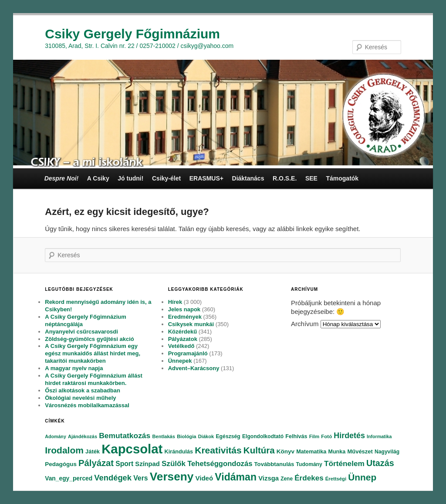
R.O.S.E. (285, 178)
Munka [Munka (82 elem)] (337, 452)
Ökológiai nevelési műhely (80, 398)
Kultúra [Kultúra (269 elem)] (259, 450)
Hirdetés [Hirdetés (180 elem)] (349, 436)
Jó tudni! (130, 178)
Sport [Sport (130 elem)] (124, 464)
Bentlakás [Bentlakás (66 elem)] (164, 436)
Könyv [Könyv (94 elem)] (286, 451)
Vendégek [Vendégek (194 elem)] (113, 478)
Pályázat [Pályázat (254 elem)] (96, 463)
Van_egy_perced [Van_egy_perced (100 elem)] (69, 478)
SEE (311, 178)
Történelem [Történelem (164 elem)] (344, 463)
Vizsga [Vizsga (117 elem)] (269, 478)
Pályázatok (183, 339)
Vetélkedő (181, 346)
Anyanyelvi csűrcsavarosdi (81, 332)
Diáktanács (248, 178)
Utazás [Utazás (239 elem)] (380, 463)
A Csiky (98, 178)
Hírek (175, 302)
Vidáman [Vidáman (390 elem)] (236, 477)
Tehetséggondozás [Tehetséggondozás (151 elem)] (220, 464)
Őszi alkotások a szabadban (83, 390)
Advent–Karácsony (194, 368)
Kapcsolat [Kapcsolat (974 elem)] (132, 449)
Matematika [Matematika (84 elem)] (311, 452)
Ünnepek (180, 361)
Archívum (305, 324)
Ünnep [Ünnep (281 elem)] (362, 477)
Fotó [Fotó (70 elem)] (326, 436)
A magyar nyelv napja (74, 368)
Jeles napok (184, 309)
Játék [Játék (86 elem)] (93, 451)
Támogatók (342, 178)
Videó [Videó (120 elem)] (204, 478)
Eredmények (185, 317)
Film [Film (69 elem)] (314, 436)
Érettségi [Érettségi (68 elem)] (336, 479)
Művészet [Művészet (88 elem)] (360, 451)
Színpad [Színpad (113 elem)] (147, 464)
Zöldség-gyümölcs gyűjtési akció (89, 339)
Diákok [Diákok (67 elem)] (206, 436)
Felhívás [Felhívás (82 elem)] (296, 436)
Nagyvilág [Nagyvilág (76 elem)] (387, 452)
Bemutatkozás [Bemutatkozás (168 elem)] (125, 436)
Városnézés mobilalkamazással (87, 405)
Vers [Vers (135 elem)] (140, 478)
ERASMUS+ (206, 178)
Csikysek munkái (191, 324)
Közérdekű (182, 332)
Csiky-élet (166, 178)
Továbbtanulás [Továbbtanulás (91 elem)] (274, 464)
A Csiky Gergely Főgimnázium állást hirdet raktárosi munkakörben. (93, 379)
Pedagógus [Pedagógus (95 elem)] (61, 464)
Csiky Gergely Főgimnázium (132, 34)
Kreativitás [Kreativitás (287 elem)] (218, 450)
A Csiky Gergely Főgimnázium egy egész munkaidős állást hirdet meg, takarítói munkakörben (93, 353)
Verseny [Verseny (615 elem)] (172, 477)
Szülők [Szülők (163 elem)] (174, 464)
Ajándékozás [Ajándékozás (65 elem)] (83, 436)
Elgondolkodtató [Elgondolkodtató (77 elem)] (263, 436)
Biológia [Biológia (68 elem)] (187, 436)
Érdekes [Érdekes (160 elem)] (309, 478)
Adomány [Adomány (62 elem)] (56, 436)
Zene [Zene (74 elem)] (287, 479)
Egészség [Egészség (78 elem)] (228, 436)
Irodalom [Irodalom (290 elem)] (64, 450)
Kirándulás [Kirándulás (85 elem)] (179, 452)
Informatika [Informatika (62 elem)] (379, 436)
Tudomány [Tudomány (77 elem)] (309, 464)
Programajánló (188, 353)
